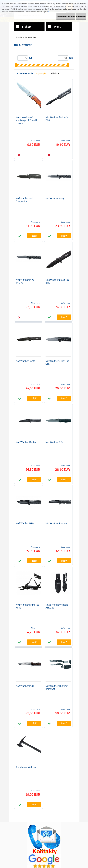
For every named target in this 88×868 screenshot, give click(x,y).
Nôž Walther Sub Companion (25, 200)
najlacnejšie (41, 73)
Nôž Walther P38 (25, 686)
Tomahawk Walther (26, 767)
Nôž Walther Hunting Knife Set (57, 687)
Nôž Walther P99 (25, 523)
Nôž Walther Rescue (56, 523)
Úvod (18, 37)
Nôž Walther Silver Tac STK (57, 362)
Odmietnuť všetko (66, 17)
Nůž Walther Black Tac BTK (57, 281)
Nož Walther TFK (54, 442)
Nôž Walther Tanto (26, 361)
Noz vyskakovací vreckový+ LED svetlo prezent (27, 120)
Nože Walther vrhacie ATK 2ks (57, 606)
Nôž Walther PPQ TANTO (25, 281)
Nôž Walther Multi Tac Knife (27, 606)
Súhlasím (81, 17)
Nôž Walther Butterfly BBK (57, 119)
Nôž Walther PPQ (55, 198)
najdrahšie (54, 73)
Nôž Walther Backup (26, 442)
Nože (25, 37)
